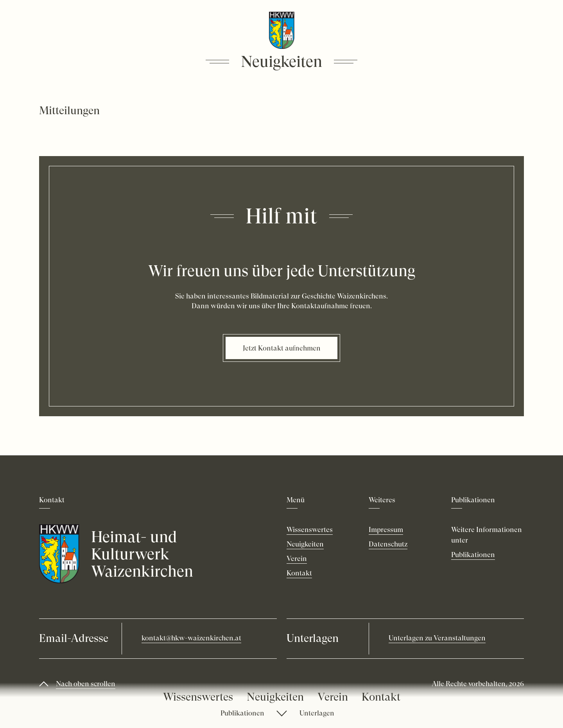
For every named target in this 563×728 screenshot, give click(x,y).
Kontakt (381, 697)
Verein (333, 697)
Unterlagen (317, 713)
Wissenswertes (198, 697)
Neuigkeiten (275, 697)
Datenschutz (388, 544)
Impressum (386, 529)
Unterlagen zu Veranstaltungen (437, 638)
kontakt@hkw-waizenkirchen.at (191, 638)
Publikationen (242, 713)
